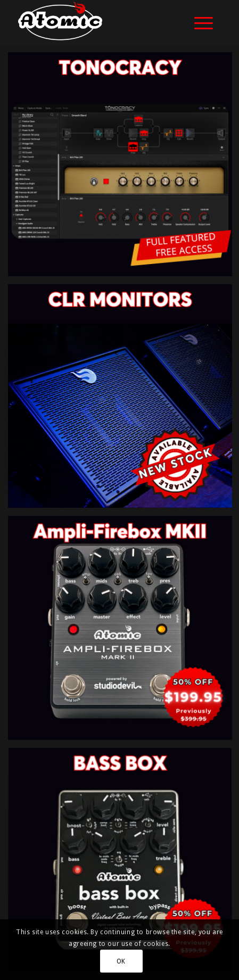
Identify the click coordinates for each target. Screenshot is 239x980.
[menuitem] (198, 22)
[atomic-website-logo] (99, 22)
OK (121, 961)
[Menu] (198, 22)
